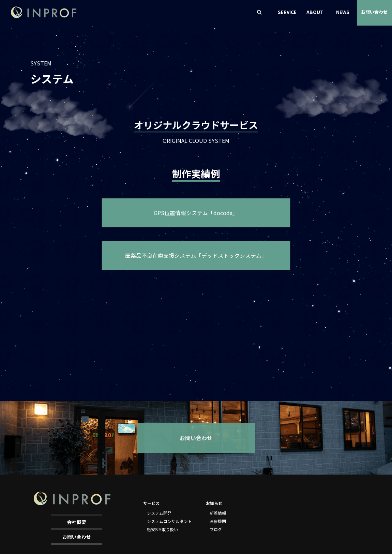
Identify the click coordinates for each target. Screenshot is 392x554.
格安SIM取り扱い (162, 529)
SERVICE (287, 12)
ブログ (216, 529)
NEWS (343, 12)
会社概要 (77, 522)
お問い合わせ (374, 12)
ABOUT (315, 12)
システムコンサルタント (169, 521)
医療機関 (218, 521)
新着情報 (218, 513)
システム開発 (159, 513)
